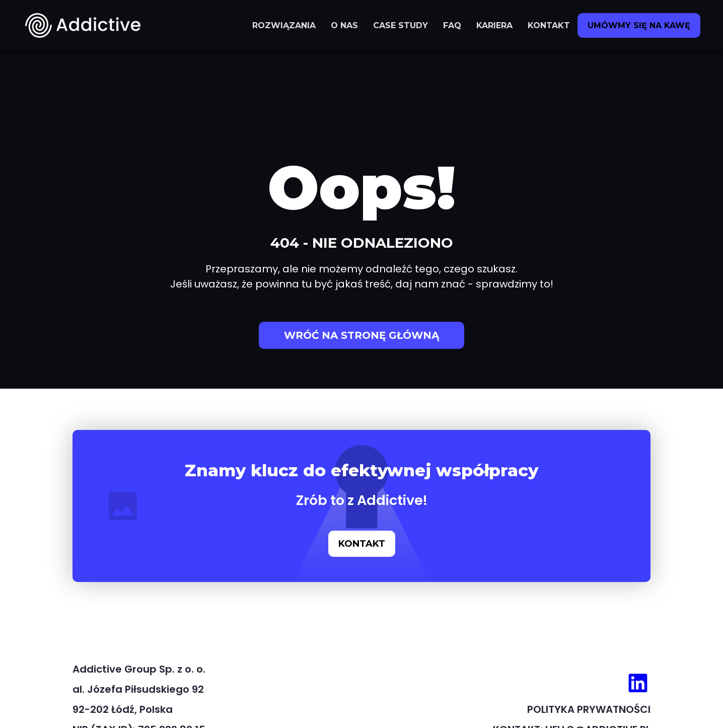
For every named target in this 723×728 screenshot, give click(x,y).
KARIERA (494, 25)
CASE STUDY (401, 25)
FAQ (452, 25)
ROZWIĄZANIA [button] (284, 25)
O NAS (344, 25)
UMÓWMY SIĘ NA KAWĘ (639, 25)
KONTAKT (549, 25)
